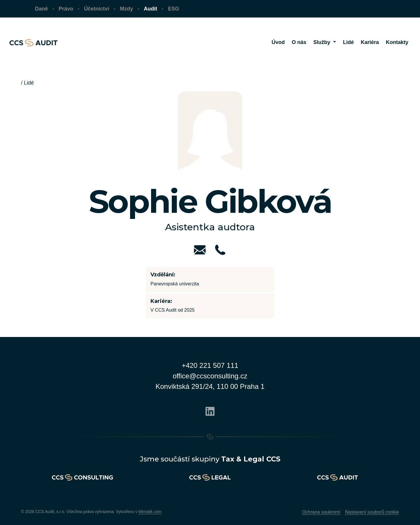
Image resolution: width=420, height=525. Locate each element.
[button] (325, 42)
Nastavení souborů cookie (372, 512)
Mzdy (126, 9)
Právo (66, 9)
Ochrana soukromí (321, 512)
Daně (41, 9)
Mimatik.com (150, 512)
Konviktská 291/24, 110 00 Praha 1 (210, 386)
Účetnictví (97, 9)
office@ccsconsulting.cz (210, 376)
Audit (150, 9)
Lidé (29, 83)
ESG (174, 9)
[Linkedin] (210, 410)
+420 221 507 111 (210, 365)
